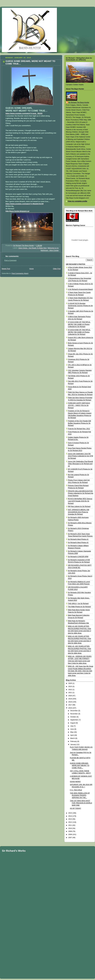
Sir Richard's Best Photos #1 (78, 539)
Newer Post (6, 269)
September (75, 720)
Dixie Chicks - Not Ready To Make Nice (33, 248)
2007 (70, 838)
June (72, 729)
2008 (70, 834)
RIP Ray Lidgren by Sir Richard (79, 506)
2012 (70, 822)
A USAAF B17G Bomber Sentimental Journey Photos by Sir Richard (80, 306)
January (73, 745)
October (73, 717)
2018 (70, 702)
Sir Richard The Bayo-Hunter (79, 102)
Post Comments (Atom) (20, 273)
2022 (70, 690)
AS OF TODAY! (76, 808)
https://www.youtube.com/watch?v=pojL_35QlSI (24, 113)
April (72, 735)
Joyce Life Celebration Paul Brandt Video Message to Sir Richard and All (80, 464)
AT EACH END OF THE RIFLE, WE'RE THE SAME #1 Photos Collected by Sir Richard (79, 324)
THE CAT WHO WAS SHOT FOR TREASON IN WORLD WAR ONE (81, 803)
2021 (70, 693)
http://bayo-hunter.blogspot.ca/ (17, 211)
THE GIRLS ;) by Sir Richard (78, 604)
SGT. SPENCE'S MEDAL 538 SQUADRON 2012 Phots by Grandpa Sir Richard (79, 512)
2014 (70, 816)
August (73, 723)
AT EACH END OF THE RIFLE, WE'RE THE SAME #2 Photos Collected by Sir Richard (79, 332)
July (72, 726)
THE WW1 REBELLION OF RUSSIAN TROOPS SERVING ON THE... (80, 795)
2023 (70, 687)
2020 (70, 696)
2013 (70, 819)
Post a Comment (10, 260)
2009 (70, 831)
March (73, 738)
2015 (70, 813)
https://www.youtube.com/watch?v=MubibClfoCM (25, 204)
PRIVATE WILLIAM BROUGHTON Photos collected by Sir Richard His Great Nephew (81, 493)
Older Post (57, 269)
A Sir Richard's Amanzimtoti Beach (80, 289)
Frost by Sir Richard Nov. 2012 (79, 429)
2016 (70, 708)
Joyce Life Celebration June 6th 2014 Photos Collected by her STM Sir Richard (80, 456)
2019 (70, 699)
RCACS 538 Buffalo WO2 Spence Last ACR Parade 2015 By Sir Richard (80, 501)
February (74, 741)
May (72, 732)
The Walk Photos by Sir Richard (79, 607)
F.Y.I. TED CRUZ (76, 790)
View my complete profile (77, 201)
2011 (70, 825)
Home (31, 269)
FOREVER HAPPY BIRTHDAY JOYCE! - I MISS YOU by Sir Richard (79, 405)
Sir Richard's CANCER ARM (78, 557)
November (74, 714)
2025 (70, 683)
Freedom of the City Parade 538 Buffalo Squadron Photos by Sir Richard (79, 423)
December (74, 711)
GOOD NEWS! (75, 782)
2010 (70, 828)
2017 (70, 705)
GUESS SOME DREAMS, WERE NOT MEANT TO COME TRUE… (80, 766)
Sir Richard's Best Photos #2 (78, 543)
